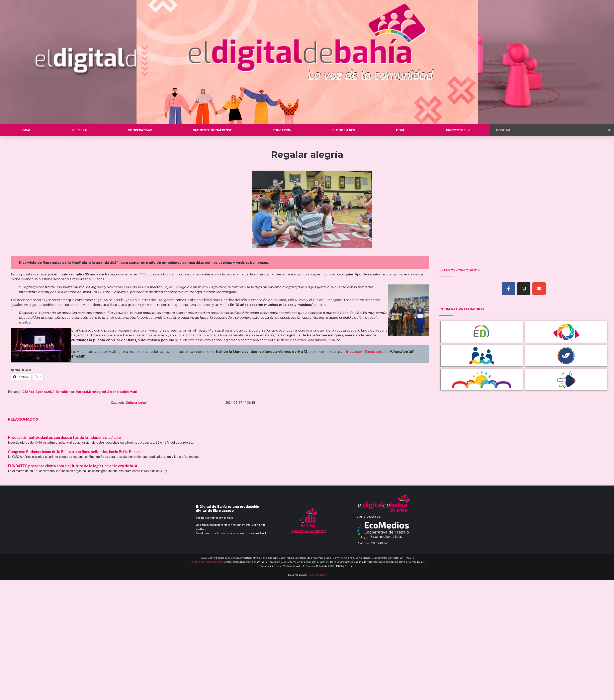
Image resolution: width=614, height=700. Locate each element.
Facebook (373, 352)
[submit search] (609, 130)
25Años (28, 392)
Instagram (355, 352)
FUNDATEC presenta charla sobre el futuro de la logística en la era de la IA (73, 466)
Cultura (131, 403)
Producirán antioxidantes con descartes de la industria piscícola (65, 437)
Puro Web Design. (318, 575)
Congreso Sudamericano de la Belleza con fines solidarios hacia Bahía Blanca (74, 452)
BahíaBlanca (65, 392)
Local (142, 403)
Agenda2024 (45, 392)
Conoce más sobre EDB (309, 531)
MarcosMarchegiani (91, 392)
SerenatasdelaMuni (122, 392)
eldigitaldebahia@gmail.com (207, 562)
